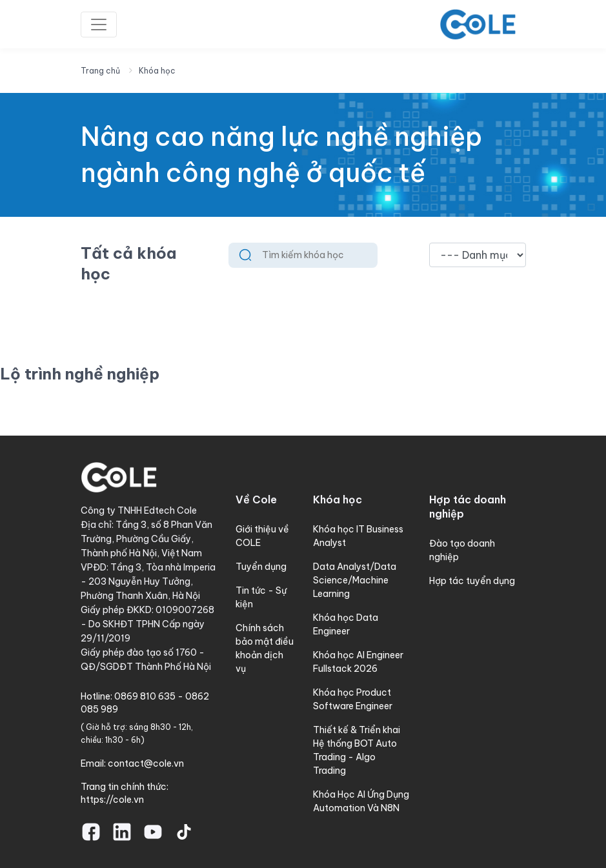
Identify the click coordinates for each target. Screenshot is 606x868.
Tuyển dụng (261, 567)
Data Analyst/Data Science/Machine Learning (355, 580)
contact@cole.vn (146, 763)
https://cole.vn (112, 800)
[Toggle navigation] (99, 25)
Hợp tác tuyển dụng (472, 581)
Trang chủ (100, 71)
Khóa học (157, 71)
